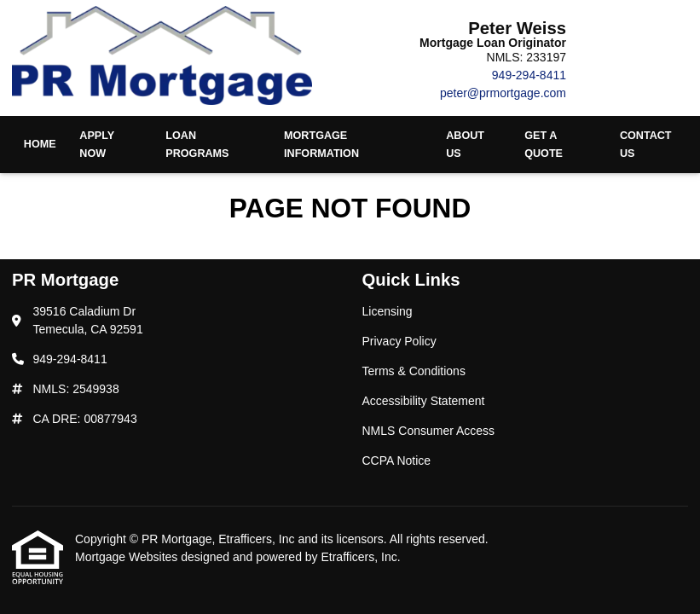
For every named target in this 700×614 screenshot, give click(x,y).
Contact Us (646, 145)
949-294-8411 (529, 75)
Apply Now (97, 145)
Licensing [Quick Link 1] (388, 311)
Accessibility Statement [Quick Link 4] (424, 401)
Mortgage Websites (128, 557)
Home (40, 144)
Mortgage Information (321, 145)
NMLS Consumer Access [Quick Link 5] (429, 431)
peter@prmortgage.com (503, 93)
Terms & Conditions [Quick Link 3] (414, 371)
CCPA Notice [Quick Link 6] (397, 460)
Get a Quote (544, 145)
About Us (465, 145)
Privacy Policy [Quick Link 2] (399, 341)
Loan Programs (197, 145)
